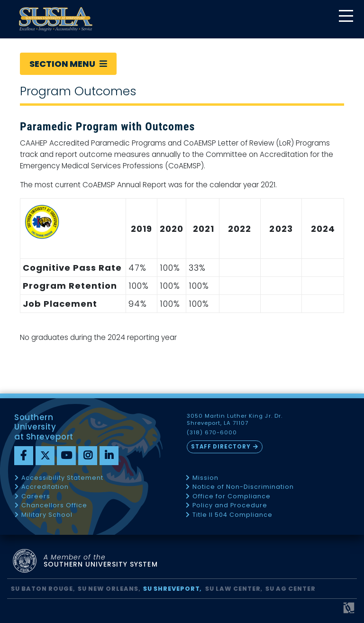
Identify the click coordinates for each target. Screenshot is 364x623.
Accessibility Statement (62, 478)
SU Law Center (233, 589)
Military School (47, 515)
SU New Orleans (108, 589)
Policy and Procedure (230, 506)
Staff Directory (221, 447)
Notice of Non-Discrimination (243, 487)
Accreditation (45, 487)
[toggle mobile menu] (346, 17)
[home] (56, 19)
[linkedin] (109, 456)
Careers (36, 497)
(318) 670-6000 (212, 433)
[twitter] (45, 456)
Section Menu (68, 64)
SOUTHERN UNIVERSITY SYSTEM (101, 561)
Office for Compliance (232, 497)
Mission (205, 478)
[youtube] (66, 456)
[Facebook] (24, 456)
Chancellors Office (54, 506)
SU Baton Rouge (42, 589)
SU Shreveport (172, 589)
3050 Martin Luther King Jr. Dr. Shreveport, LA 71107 (235, 420)
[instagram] (88, 456)
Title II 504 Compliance (232, 515)
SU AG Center (291, 589)
